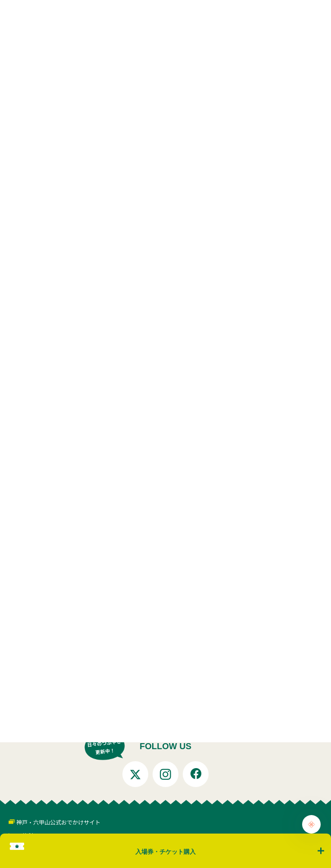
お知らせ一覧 (89, 690)
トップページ (42, 690)
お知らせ (129, 690)
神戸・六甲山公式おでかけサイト (58, 822)
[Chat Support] (311, 824)
